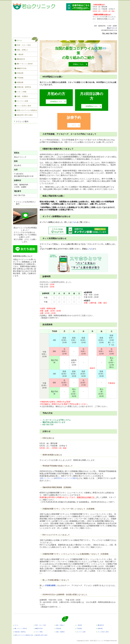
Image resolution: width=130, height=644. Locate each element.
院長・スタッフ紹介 (24, 45)
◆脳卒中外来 (22, 68)
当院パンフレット (47, 478)
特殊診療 (20, 73)
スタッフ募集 (22, 92)
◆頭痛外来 (21, 59)
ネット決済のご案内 (24, 106)
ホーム (19, 40)
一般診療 (20, 54)
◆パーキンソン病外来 (25, 64)
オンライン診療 (23, 101)
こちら (74, 222)
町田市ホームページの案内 (66, 478)
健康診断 (20, 82)
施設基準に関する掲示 (25, 115)
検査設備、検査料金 (24, 87)
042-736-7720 (112, 34)
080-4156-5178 (85, 171)
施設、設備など (23, 50)
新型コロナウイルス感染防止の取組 (27, 110)
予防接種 (20, 78)
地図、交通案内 (23, 96)
